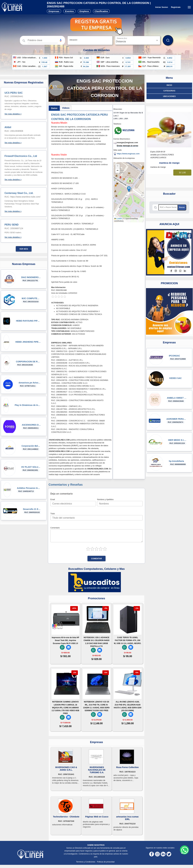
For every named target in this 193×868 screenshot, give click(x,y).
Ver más (24, 249)
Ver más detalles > (13, 114)
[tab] (54, 108)
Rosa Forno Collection (127, 767)
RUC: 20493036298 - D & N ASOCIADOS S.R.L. (71, 363)
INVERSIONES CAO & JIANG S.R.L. (66, 769)
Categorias (169, 91)
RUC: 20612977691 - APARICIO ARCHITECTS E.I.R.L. (73, 409)
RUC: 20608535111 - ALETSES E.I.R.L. (67, 360)
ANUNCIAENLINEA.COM (59, 440)
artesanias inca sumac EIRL (127, 818)
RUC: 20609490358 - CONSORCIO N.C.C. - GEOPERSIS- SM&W (78, 421)
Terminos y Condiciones (86, 862)
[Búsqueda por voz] (61, 40)
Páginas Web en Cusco (97, 817)
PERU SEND (11, 225)
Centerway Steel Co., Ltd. (19, 193)
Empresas (54, 11)
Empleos (84, 11)
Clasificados (101, 11)
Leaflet (118, 219)
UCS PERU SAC (14, 93)
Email (53, 499)
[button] (61, 40)
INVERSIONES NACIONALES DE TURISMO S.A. (97, 770)
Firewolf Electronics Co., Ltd (21, 156)
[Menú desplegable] (189, 7)
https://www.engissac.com (127, 154)
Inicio (169, 85)
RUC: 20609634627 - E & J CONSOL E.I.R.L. (69, 392)
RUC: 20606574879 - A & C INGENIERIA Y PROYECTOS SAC (77, 377)
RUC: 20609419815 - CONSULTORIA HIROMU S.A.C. (73, 386)
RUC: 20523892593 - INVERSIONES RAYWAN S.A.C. (73, 412)
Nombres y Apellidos (105, 499)
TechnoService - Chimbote (66, 817)
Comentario (55, 528)
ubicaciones (169, 96)
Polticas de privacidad (106, 862)
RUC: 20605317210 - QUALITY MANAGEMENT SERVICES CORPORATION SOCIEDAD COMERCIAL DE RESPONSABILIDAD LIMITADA (79, 354)
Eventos (69, 11)
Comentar (96, 559)
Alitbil (8, 127)
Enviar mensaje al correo (127, 146)
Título (53, 514)
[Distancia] (138, 40)
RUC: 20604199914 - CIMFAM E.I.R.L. (67, 406)
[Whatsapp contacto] (184, 850)
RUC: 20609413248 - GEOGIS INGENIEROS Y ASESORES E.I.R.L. (79, 389)
